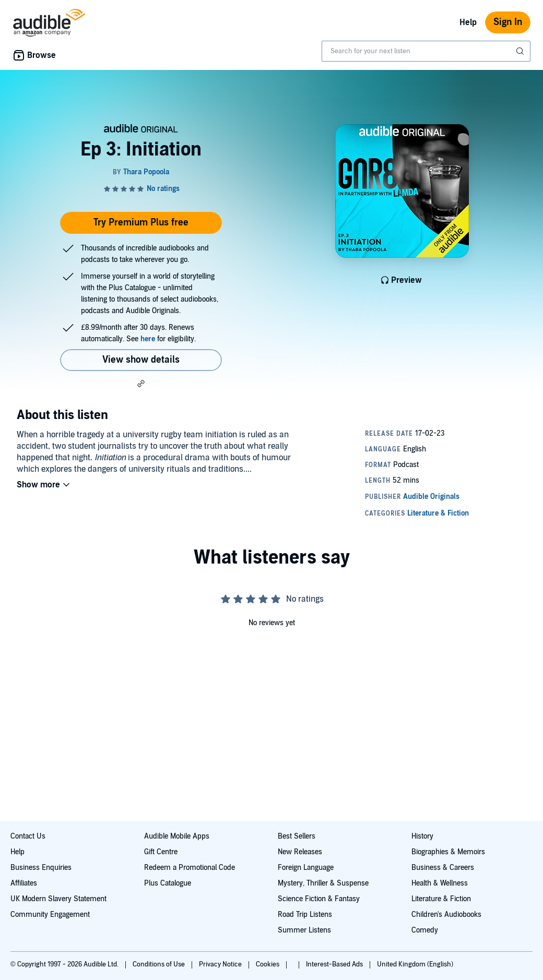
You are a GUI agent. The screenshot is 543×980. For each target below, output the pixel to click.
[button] (141, 384)
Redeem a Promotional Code (190, 868)
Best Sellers (297, 836)
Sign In (508, 22)
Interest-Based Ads (335, 964)
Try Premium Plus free (141, 223)
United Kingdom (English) (415, 964)
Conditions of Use (160, 964)
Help (468, 22)
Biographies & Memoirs (448, 852)
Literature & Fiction (441, 899)
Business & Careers (443, 868)
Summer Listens (304, 930)
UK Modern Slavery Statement (58, 899)
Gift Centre (161, 852)
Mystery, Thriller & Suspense (323, 883)
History (422, 836)
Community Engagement (50, 915)
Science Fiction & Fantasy (319, 899)
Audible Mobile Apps (177, 836)
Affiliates (24, 883)
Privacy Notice (221, 964)
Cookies (268, 964)
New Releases (300, 852)
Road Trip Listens (305, 915)
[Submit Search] (521, 51)
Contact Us (28, 836)
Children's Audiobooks (446, 915)
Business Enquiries (41, 868)
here (148, 339)
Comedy (425, 930)
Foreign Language (306, 868)
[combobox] (426, 51)
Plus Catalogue (168, 883)
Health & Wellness (440, 883)
